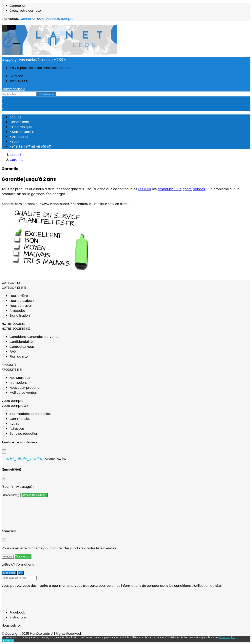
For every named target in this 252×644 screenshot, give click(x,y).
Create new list (36, 459)
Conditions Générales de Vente (34, 337)
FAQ (13, 352)
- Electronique (21, 127)
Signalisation (20, 316)
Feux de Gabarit (22, 301)
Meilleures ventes (23, 393)
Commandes (20, 419)
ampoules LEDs (169, 189)
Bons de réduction (24, 434)
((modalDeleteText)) (35, 495)
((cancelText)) (11, 495)
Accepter (8, 641)
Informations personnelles (30, 414)
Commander (13, 89)
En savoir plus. (227, 637)
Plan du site (19, 357)
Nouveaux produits (24, 388)
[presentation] (32, 599)
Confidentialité (21, 342)
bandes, (199, 189)
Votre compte (12, 401)
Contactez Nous (22, 347)
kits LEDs (144, 189)
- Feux (14, 142)
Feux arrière (19, 296)
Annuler (8, 557)
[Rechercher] (19, 94)
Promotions (19, 383)
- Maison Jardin (22, 132)
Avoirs (14, 424)
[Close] (4, 451)
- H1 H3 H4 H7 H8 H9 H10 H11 (30, 147)
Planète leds (19, 122)
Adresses (17, 429)
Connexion (18, 6)
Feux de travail (21, 306)
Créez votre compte (25, 11)
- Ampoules (19, 137)
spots (187, 189)
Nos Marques (20, 378)
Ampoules (18, 311)
